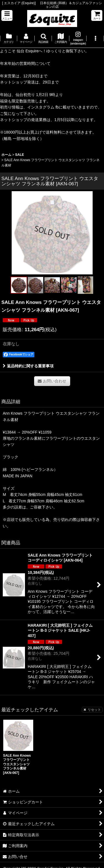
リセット (92, 710)
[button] (7, 15)
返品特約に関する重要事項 (28, 366)
